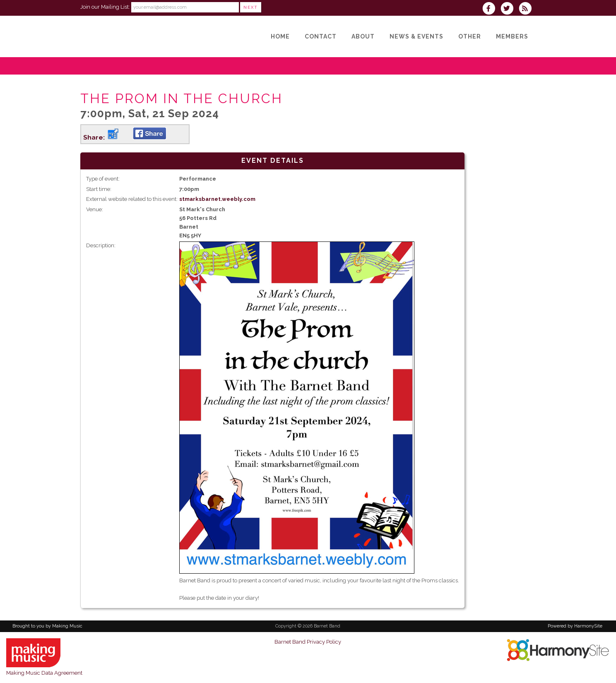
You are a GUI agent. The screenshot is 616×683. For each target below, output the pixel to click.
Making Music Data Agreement (44, 673)
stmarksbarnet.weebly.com (217, 199)
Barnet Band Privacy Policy (308, 642)
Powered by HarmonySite (575, 626)
